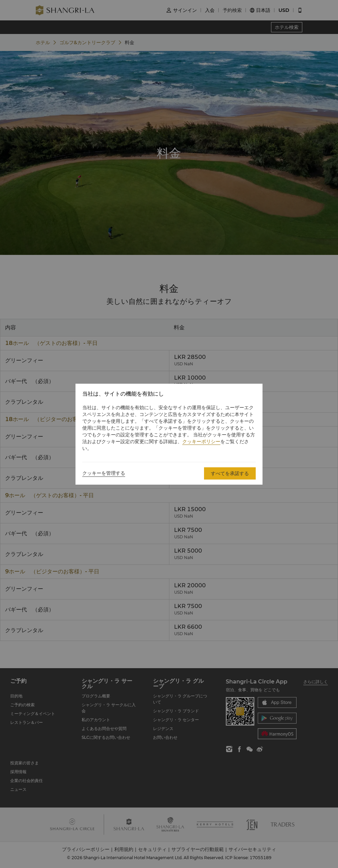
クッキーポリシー (201, 441)
